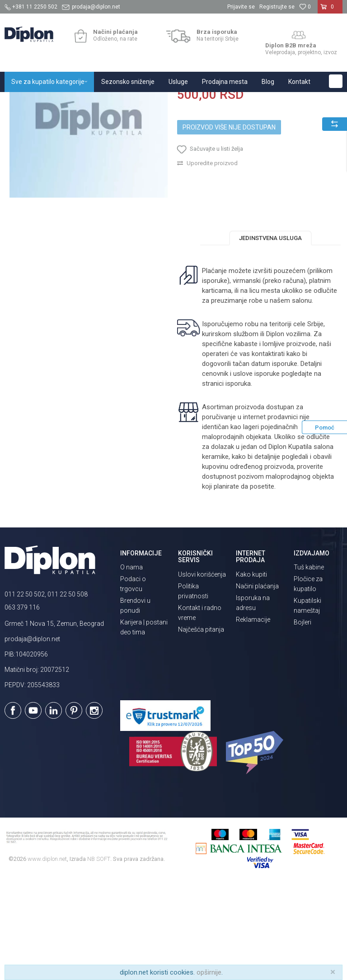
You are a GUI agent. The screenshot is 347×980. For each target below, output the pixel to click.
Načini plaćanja (257, 684)
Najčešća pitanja (201, 727)
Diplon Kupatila (24, 102)
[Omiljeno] (305, 7)
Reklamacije (253, 717)
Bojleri (302, 720)
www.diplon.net (47, 957)
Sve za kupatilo (71, 102)
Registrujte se (277, 7)
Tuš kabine (309, 665)
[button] (336, 81)
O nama (131, 665)
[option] (89, 214)
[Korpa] (330, 10)
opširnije (209, 972)
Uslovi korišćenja (202, 672)
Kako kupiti (251, 672)
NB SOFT (99, 957)
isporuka (238, 481)
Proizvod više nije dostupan (229, 222)
